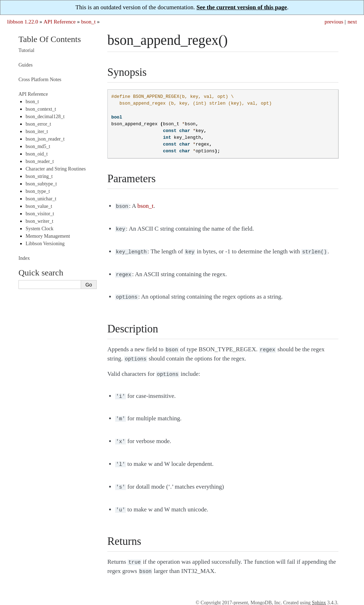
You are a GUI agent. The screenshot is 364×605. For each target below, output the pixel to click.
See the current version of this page (242, 7)
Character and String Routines (56, 169)
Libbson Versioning (45, 244)
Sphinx (319, 591)
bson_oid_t (37, 154)
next (352, 22)
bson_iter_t (37, 131)
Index (24, 258)
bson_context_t (41, 109)
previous (334, 22)
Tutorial (26, 50)
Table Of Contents (50, 39)
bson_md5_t (38, 146)
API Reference (59, 22)
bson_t (88, 22)
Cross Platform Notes (40, 80)
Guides (26, 65)
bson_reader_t (40, 161)
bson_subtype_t (41, 184)
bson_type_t (38, 191)
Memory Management (48, 236)
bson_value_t (39, 206)
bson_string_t (39, 176)
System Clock (39, 229)
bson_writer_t (39, 221)
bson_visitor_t (40, 214)
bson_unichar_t (41, 199)
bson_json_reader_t (45, 139)
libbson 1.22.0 (23, 22)
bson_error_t (38, 124)
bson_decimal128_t (45, 117)
